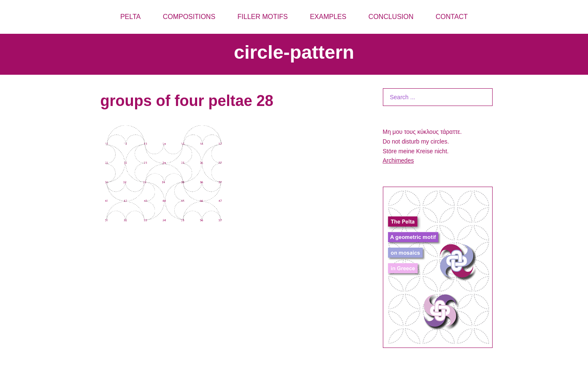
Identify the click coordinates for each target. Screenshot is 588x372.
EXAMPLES (328, 17)
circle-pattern (294, 52)
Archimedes (398, 160)
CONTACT (452, 17)
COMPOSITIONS (189, 17)
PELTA (130, 17)
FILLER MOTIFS (263, 17)
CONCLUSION (391, 17)
